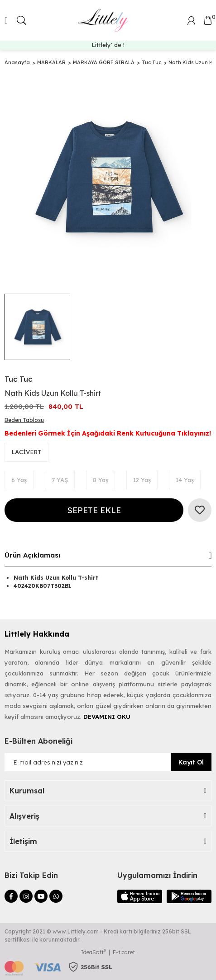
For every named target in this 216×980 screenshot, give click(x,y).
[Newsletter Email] (108, 762)
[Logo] (105, 20)
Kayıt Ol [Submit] (191, 762)
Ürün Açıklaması (32, 555)
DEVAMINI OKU (107, 717)
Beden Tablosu (24, 420)
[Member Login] (192, 20)
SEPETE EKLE (94, 510)
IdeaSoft (94, 952)
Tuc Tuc (18, 379)
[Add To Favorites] (200, 510)
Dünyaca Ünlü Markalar (108, 45)
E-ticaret (124, 952)
